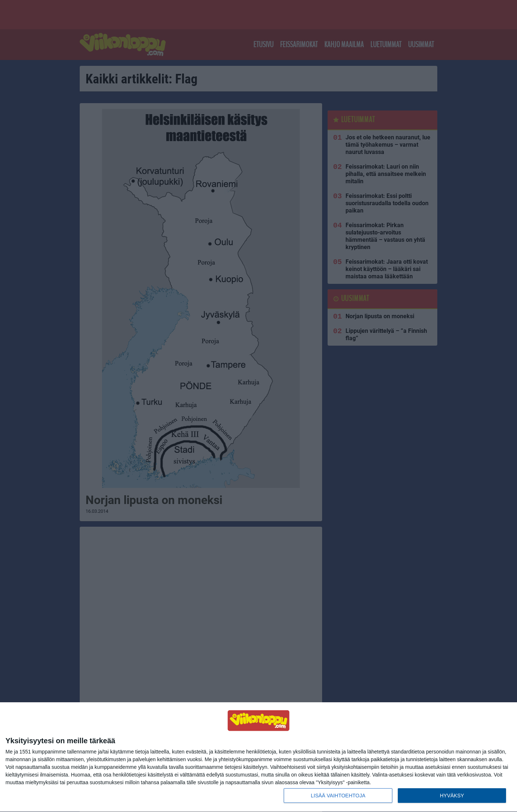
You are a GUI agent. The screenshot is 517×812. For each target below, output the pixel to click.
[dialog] (258, 757)
